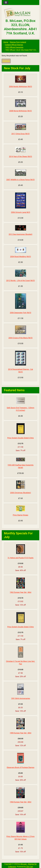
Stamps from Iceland (18, 42)
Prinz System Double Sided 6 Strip (20, 438)
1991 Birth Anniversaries (20, 698)
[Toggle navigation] (6, 2)
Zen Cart (30, 867)
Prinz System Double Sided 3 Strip (20, 627)
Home (6, 42)
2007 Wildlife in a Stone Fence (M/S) (20, 180)
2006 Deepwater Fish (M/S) (20, 313)
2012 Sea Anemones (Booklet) (20, 234)
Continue (6, 61)
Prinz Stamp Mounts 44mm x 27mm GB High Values (20, 838)
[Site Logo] (20, 13)
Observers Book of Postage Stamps (20, 767)
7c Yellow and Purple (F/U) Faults (20, 558)
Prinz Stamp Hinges (20, 515)
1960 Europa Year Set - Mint (20, 802)
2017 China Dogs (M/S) (20, 134)
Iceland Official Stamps (14, 45)
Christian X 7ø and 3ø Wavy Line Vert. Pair (20, 663)
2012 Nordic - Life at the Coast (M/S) (20, 281)
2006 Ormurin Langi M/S (20, 212)
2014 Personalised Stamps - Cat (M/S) (21, 371)
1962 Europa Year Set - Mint (20, 592)
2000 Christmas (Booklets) (20, 493)
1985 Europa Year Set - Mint (20, 733)
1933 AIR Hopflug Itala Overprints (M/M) (20, 466)
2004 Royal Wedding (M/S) (20, 257)
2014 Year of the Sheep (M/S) (20, 157)
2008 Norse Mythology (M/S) (21, 111)
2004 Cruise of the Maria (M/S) (20, 338)
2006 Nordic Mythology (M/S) (20, 87)
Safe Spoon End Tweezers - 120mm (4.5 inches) (21, 409)
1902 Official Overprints (14, 47)
